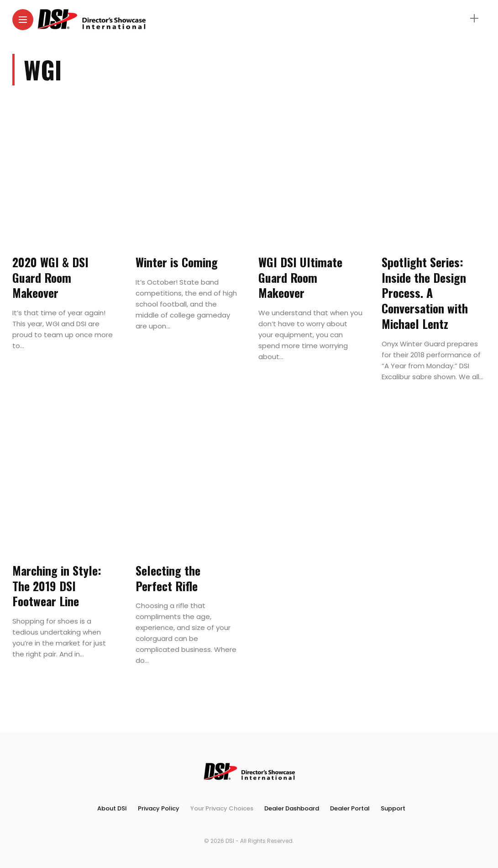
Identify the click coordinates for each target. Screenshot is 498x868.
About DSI (112, 808)
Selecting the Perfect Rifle (168, 578)
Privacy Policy (159, 808)
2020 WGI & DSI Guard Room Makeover (50, 278)
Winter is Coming (177, 262)
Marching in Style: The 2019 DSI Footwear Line (57, 586)
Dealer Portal (350, 808)
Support (393, 808)
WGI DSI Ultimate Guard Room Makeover (300, 278)
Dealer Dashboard (292, 808)
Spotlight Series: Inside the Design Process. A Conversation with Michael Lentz (425, 293)
